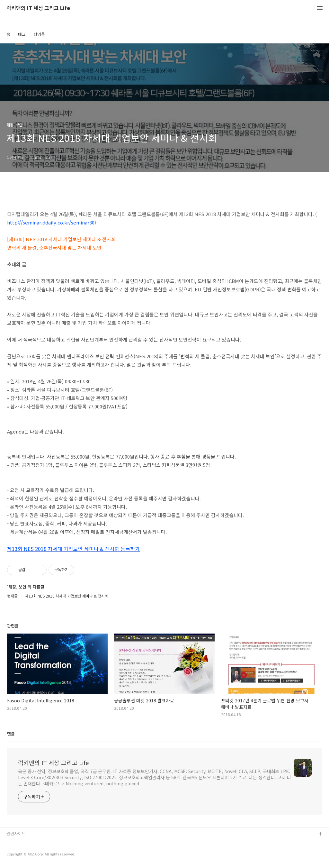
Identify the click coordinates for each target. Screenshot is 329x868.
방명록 (39, 34)
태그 (22, 34)
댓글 (11, 734)
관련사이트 (16, 833)
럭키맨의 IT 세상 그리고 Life (38, 8)
